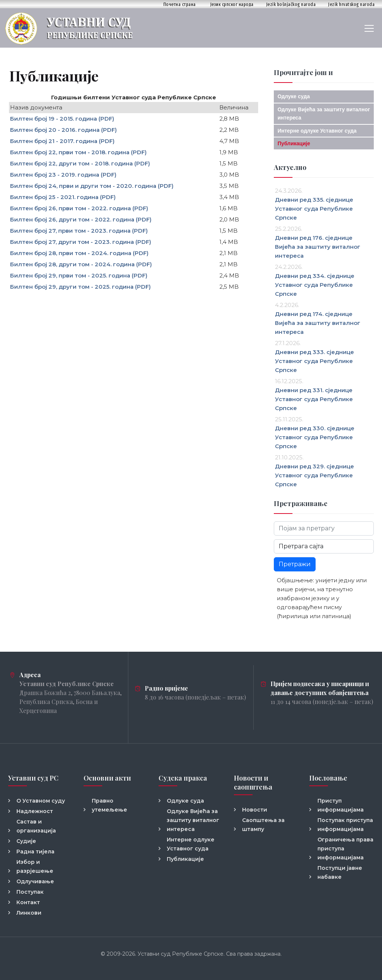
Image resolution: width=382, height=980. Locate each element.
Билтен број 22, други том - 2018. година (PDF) (80, 163)
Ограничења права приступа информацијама (345, 849)
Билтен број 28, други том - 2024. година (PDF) (81, 264)
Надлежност (35, 811)
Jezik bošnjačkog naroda (291, 4)
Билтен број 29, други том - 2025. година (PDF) (80, 287)
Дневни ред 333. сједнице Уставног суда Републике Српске (314, 361)
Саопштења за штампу (263, 825)
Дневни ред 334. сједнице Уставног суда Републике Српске (315, 285)
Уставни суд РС (33, 778)
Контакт (28, 902)
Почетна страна (180, 4)
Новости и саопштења (253, 782)
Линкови (29, 913)
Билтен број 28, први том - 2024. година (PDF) (79, 253)
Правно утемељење (109, 805)
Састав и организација (36, 826)
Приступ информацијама (341, 805)
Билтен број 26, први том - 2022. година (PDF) (79, 208)
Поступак (30, 892)
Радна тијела (35, 852)
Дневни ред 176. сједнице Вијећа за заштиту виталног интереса (318, 247)
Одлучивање (35, 881)
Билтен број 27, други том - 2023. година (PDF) (81, 242)
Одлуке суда (294, 96)
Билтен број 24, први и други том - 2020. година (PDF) (92, 186)
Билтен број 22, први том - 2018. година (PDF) (78, 152)
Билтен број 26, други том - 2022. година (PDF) (81, 219)
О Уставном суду (41, 801)
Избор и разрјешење (35, 866)
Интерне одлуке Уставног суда (317, 131)
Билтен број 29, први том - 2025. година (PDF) (79, 275)
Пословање (328, 778)
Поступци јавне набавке (340, 872)
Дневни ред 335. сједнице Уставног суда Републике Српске (314, 209)
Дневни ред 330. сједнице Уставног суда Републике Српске (315, 437)
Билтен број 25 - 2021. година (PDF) (63, 197)
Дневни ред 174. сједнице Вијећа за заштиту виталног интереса (318, 323)
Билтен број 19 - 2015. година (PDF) (62, 119)
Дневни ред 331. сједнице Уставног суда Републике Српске (314, 399)
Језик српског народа (232, 4)
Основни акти (107, 778)
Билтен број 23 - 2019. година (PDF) (63, 175)
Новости (255, 810)
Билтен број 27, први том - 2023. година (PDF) (79, 231)
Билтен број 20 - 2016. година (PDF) (63, 130)
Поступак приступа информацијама (345, 825)
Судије (26, 841)
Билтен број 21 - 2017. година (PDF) (62, 141)
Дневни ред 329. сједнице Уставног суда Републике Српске (314, 475)
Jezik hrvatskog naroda (351, 4)
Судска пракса (183, 778)
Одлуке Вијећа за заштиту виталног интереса (193, 820)
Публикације (294, 143)
